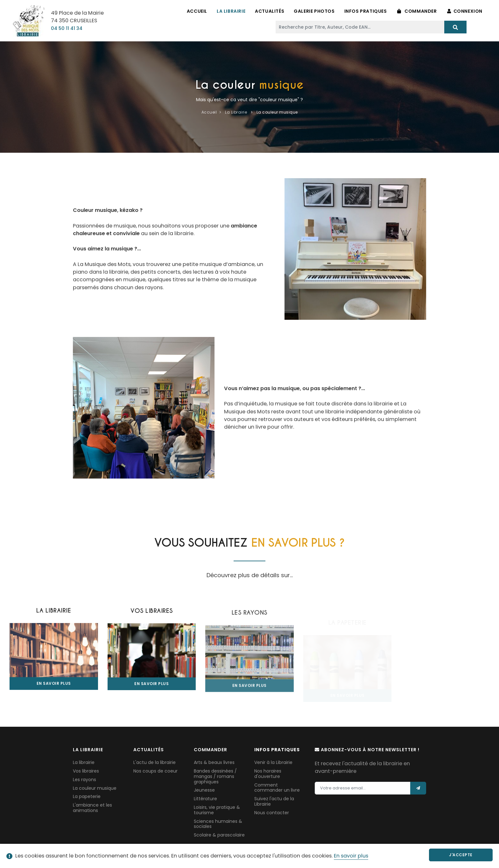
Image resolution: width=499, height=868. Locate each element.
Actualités (270, 11)
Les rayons (84, 780)
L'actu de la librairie (155, 762)
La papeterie (87, 796)
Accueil (197, 11)
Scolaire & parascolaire (219, 835)
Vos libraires (86, 771)
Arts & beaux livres (214, 762)
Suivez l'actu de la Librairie (274, 801)
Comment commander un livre (277, 788)
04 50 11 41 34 (67, 28)
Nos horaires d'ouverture (268, 774)
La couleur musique (95, 788)
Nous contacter (272, 813)
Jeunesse (204, 790)
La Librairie (231, 11)
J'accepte (461, 855)
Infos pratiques (366, 11)
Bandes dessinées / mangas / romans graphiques (215, 776)
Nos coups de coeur (155, 771)
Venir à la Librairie (273, 762)
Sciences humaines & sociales (218, 824)
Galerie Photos (314, 11)
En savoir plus (351, 856)
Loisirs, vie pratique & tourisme (217, 810)
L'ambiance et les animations (92, 808)
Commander (417, 11)
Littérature (205, 799)
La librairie (84, 762)
